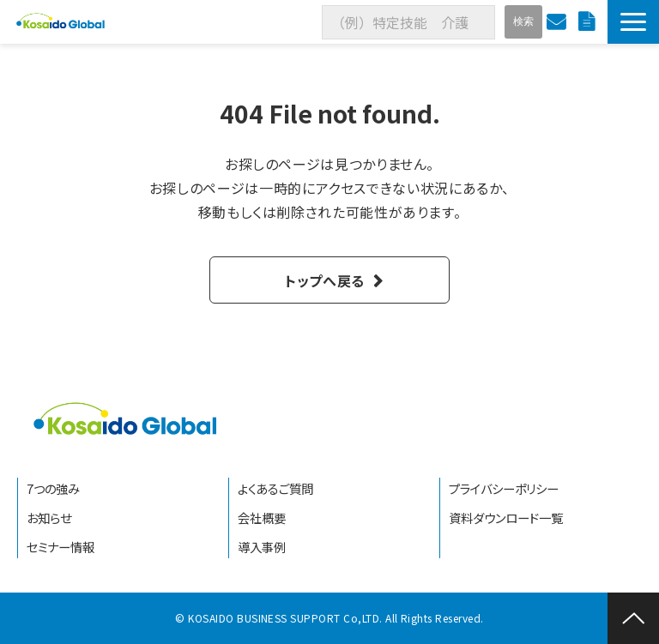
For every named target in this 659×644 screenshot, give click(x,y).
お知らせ (49, 518)
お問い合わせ (558, 22)
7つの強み (53, 488)
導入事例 (262, 547)
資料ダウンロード (589, 22)
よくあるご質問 (275, 488)
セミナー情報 (60, 547)
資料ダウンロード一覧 (506, 518)
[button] (633, 22)
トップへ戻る (325, 280)
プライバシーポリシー (504, 488)
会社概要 (262, 518)
